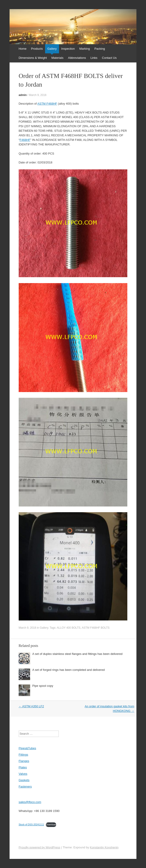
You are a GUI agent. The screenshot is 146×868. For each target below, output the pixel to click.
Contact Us (109, 58)
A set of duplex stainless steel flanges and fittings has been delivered (77, 654)
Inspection (68, 49)
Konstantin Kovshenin (104, 847)
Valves (23, 774)
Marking (85, 49)
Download (51, 825)
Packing (100, 49)
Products (37, 49)
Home (23, 49)
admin (23, 95)
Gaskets (24, 780)
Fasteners (25, 787)
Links (94, 58)
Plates (23, 767)
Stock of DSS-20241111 (31, 825)
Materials (58, 58)
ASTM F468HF (47, 104)
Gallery (52, 49)
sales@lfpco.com (30, 802)
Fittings (23, 755)
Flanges (24, 761)
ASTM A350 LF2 (31, 706)
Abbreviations (77, 58)
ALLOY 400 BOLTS (69, 628)
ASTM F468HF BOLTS (96, 628)
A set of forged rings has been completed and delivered (69, 670)
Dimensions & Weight (33, 58)
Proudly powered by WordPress (40, 847)
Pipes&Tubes (27, 748)
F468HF (25, 140)
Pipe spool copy (43, 686)
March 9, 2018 (38, 95)
